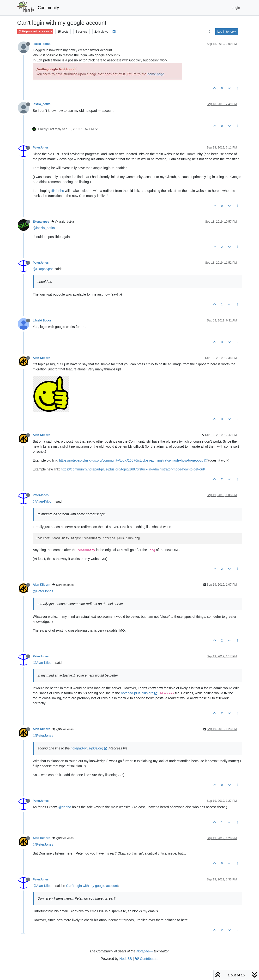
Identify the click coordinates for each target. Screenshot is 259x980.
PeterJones (41, 148)
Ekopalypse (41, 222)
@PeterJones (63, 585)
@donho (58, 191)
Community (48, 8)
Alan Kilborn (42, 358)
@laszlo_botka (63, 222)
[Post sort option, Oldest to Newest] (209, 32)
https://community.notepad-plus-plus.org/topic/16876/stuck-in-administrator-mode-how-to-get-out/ (133, 469)
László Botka (42, 321)
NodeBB (126, 959)
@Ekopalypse (43, 269)
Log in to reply (227, 32)
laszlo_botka (42, 44)
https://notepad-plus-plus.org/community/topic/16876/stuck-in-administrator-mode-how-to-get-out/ (133, 460)
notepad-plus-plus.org (139, 693)
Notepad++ (145, 951)
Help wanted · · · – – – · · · (35, 32)
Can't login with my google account (92, 886)
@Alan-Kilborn (44, 501)
